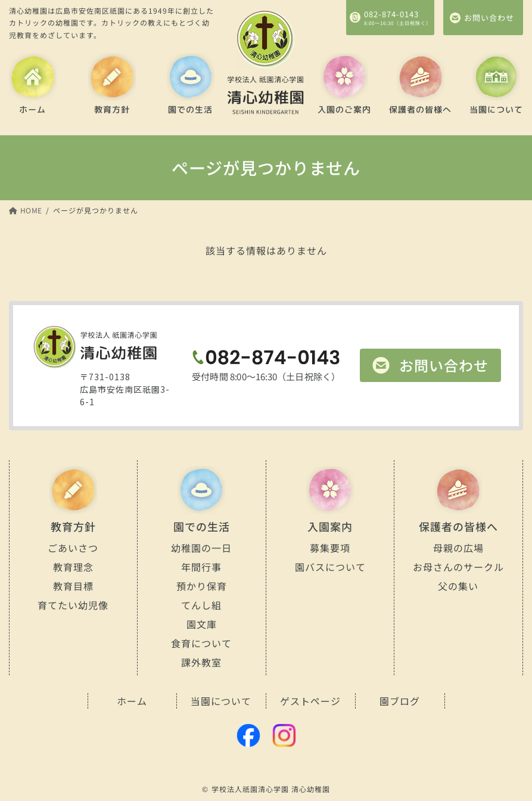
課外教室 (201, 662)
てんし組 (201, 605)
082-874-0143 (391, 13)
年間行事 (201, 567)
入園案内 (330, 526)
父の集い (459, 586)
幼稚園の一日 (201, 547)
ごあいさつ (73, 548)
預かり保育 (202, 586)
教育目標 (73, 586)
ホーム (32, 109)
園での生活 (191, 109)
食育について (201, 642)
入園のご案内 (344, 109)
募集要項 (330, 548)
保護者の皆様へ (420, 109)
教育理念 (73, 567)
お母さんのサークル (458, 566)
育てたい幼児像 (73, 604)
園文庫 (202, 624)
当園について (496, 109)
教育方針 (112, 109)
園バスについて (330, 566)
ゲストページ (310, 701)
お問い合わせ (444, 365)
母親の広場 (458, 548)
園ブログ (400, 701)
